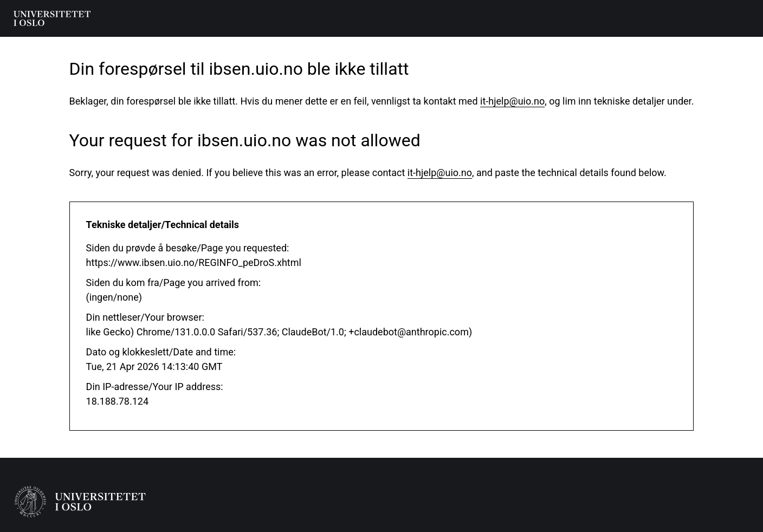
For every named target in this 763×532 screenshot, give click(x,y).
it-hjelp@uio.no (512, 101)
